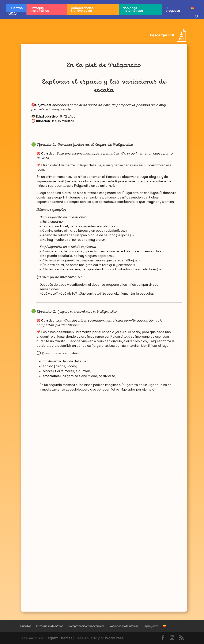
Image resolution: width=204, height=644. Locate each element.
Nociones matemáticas (133, 9)
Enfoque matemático (40, 9)
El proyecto (173, 9)
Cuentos (16, 8)
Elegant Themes (58, 638)
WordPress (114, 638)
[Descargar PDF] (168, 35)
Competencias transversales (82, 9)
